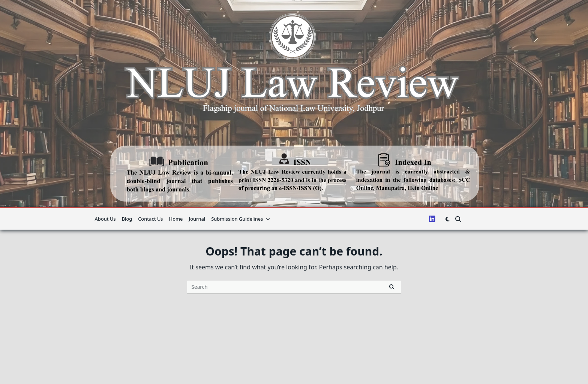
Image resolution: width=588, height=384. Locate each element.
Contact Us (150, 219)
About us (105, 219)
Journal (197, 219)
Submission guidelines (241, 219)
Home (176, 219)
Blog (127, 219)
